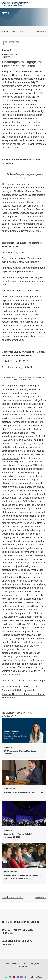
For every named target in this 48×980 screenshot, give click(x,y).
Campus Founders (30, 137)
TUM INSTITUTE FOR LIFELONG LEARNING (18, 932)
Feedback (16, 964)
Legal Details (22, 966)
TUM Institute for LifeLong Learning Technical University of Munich (15, 4)
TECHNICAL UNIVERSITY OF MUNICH (20, 922)
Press (25, 964)
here (21, 340)
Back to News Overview (13, 32)
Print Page (38, 977)
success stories (19, 71)
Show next (41, 32)
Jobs (7, 964)
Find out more (9, 681)
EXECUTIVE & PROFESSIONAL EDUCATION (17, 943)
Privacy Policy (35, 964)
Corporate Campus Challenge (22, 386)
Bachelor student (11, 458)
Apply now (7, 291)
